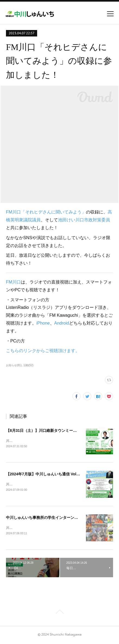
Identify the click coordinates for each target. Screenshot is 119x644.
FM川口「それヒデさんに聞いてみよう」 (46, 212)
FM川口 (13, 282)
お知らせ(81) (14, 365)
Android (62, 323)
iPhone (43, 323)
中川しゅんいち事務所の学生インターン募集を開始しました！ (59, 518)
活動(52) (28, 365)
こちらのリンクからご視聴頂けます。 (43, 351)
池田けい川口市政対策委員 (84, 220)
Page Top (59, 614)
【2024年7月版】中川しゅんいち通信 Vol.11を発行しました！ (59, 475)
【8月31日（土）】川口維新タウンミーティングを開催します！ (60, 431)
